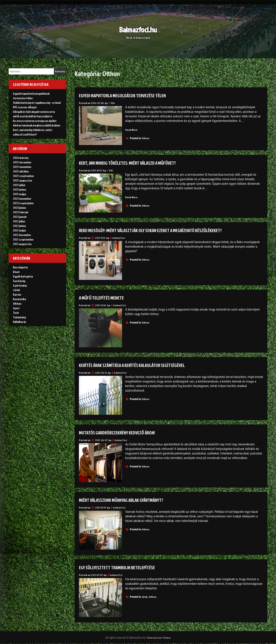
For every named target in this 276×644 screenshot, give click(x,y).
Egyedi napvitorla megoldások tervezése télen (128, 95)
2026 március (21, 158)
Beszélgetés (20, 267)
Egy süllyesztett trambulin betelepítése (122, 567)
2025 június (20, 189)
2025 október (21, 171)
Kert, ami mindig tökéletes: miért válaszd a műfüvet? (134, 163)
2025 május (20, 194)
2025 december (22, 162)
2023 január (20, 217)
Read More (132, 130)
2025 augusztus (23, 180)
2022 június (20, 226)
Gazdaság (19, 281)
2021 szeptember (23, 239)
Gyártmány (20, 285)
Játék (145, 597)
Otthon (146, 138)
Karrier (17, 294)
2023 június (20, 208)
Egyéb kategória (23, 276)
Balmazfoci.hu (138, 29)
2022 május (20, 230)
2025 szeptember (24, 176)
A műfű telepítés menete (104, 298)
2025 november (22, 167)
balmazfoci (119, 238)
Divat (16, 272)
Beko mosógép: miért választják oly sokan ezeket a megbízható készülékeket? (160, 230)
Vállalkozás (20, 322)
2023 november (22, 198)
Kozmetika (19, 299)
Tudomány (19, 317)
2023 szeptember (23, 203)
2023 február (21, 212)
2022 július (19, 221)
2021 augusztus (22, 244)
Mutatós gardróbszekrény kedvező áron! (122, 432)
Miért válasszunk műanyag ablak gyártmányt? (127, 500)
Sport (16, 308)
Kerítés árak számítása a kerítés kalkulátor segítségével (139, 365)
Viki (113, 103)
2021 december (22, 235)
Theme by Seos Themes (158, 638)
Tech (16, 313)
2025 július (19, 185)
